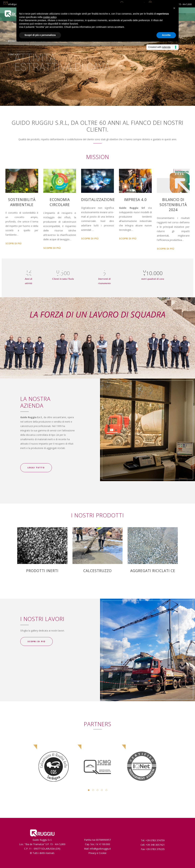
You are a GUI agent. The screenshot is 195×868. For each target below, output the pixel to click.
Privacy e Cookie (97, 853)
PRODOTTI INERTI (42, 571)
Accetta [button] (166, 35)
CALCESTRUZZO (97, 571)
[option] (53, 757)
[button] (174, 8)
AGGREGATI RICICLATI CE (153, 571)
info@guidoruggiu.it (100, 849)
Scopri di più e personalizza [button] (40, 35)
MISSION (98, 157)
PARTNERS (98, 724)
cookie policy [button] (50, 17)
